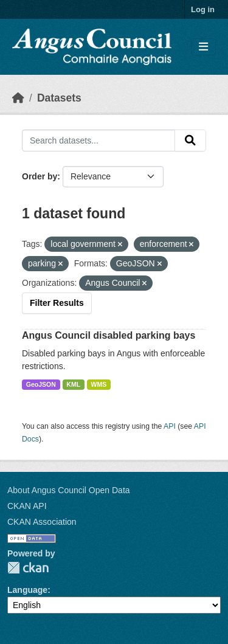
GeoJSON (41, 384)
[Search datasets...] (98, 140)
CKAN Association (42, 522)
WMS (99, 384)
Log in (203, 9)
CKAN (28, 568)
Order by (40, 176)
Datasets (59, 98)
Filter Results (57, 303)
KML (73, 384)
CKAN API (27, 506)
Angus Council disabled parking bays (109, 335)
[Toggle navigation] (203, 47)
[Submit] (190, 140)
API (170, 426)
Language (27, 590)
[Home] (18, 98)
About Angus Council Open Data (69, 490)
